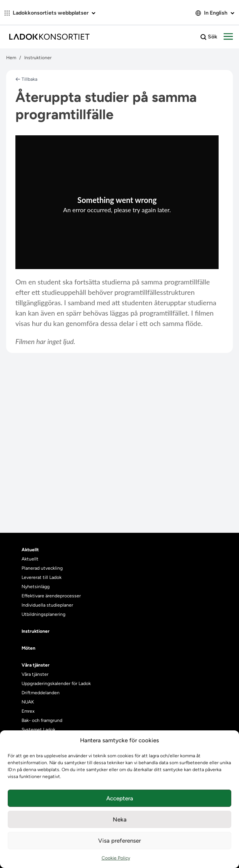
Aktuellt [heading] (30, 550)
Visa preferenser (119, 841)
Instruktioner (38, 58)
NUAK (28, 702)
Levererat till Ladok (42, 577)
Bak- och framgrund (42, 720)
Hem (11, 58)
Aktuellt (30, 559)
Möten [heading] (28, 648)
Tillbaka (26, 79)
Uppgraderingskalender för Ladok (56, 683)
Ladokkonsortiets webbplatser (50, 13)
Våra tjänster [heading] (36, 665)
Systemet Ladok (38, 730)
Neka (120, 820)
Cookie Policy (116, 858)
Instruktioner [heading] (36, 631)
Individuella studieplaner (48, 605)
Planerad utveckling (42, 568)
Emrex (28, 711)
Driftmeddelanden (41, 693)
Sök (209, 37)
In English (215, 13)
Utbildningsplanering (43, 614)
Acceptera (120, 798)
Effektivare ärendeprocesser (51, 596)
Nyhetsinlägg (36, 587)
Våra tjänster (35, 674)
